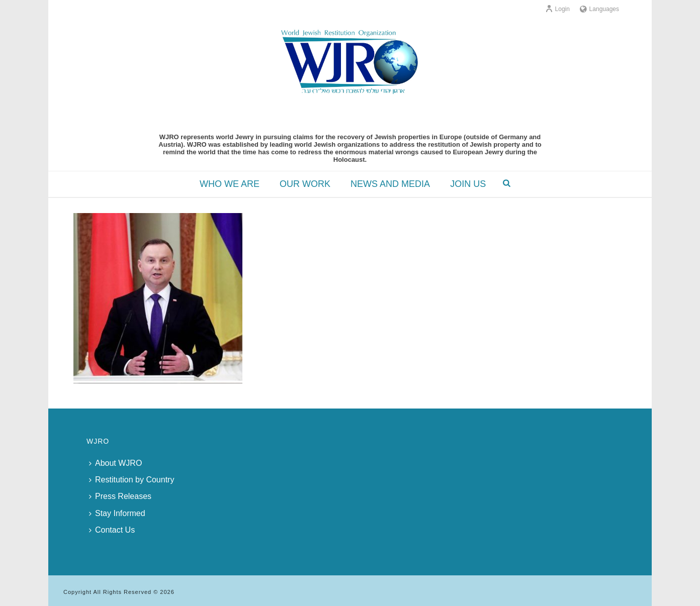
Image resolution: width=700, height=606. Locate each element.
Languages (599, 9)
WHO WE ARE (230, 184)
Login (557, 9)
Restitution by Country (132, 480)
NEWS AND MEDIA (390, 184)
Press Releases (120, 496)
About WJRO (115, 463)
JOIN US (468, 184)
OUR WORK (305, 184)
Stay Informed (117, 513)
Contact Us (112, 530)
